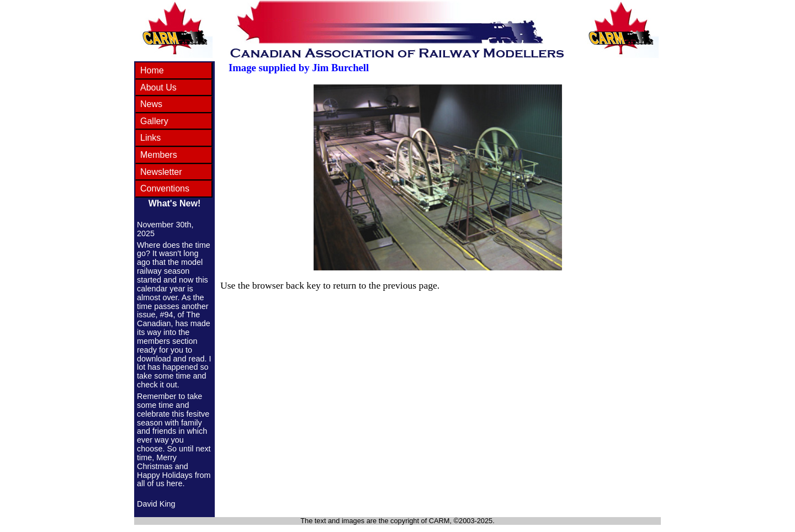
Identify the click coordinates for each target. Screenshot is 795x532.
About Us (158, 87)
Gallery (154, 121)
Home (152, 70)
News (151, 104)
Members (159, 155)
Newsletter (161, 172)
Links (150, 138)
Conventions (165, 188)
